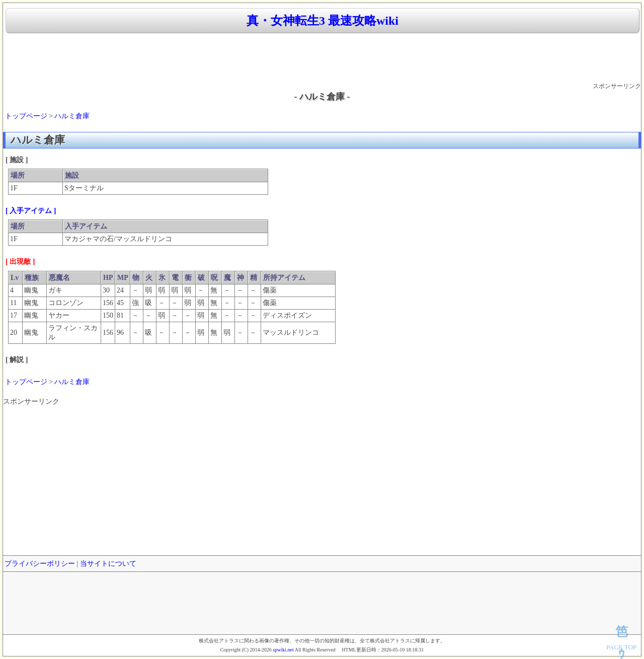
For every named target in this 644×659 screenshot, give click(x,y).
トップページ (26, 116)
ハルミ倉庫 (72, 116)
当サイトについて (108, 564)
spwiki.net (283, 650)
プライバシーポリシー (40, 564)
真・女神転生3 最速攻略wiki (323, 21)
